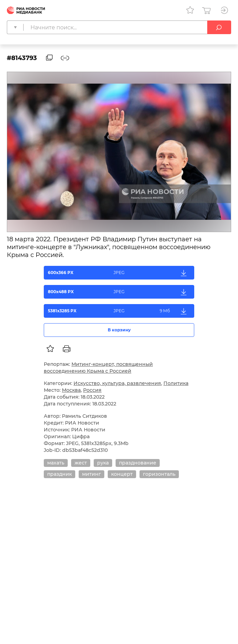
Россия (92, 390)
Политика (176, 383)
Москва (71, 390)
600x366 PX (119, 273)
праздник (59, 474)
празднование (138, 463)
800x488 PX (119, 292)
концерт (122, 474)
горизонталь (159, 474)
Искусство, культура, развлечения (117, 383)
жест (81, 463)
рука (103, 463)
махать (56, 463)
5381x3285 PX (119, 311)
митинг (91, 474)
